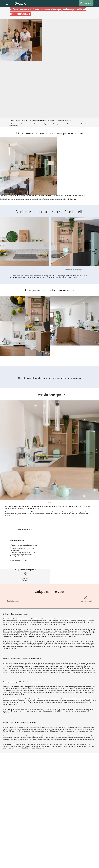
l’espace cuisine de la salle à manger (66, 278)
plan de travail (34, 508)
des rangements (16, 199)
